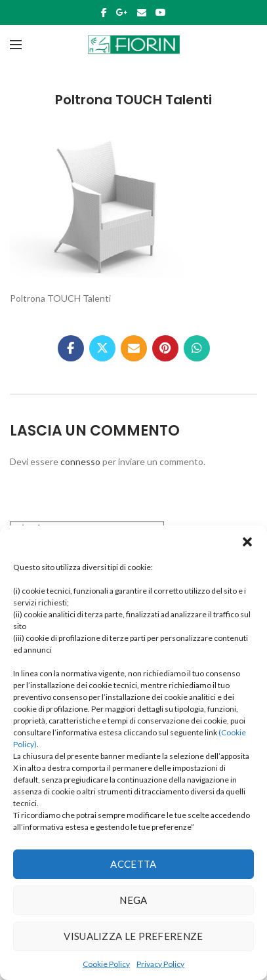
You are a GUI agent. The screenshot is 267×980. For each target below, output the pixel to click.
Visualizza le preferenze (133, 936)
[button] (247, 542)
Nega (133, 900)
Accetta (133, 864)
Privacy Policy (160, 964)
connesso (80, 461)
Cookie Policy (106, 964)
